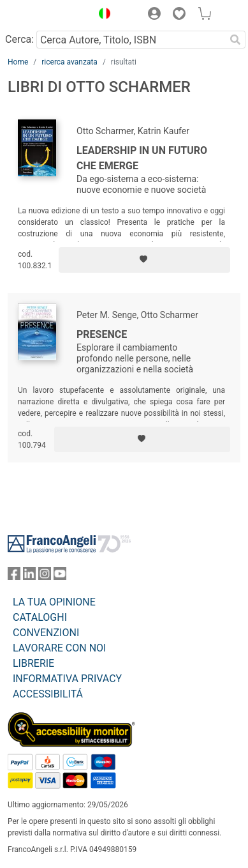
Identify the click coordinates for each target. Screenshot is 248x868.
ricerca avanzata (69, 62)
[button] (101, 15)
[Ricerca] (235, 40)
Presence (102, 334)
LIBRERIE (33, 663)
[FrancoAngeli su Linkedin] (29, 576)
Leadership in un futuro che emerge (142, 158)
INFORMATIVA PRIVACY (67, 679)
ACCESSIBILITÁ (48, 694)
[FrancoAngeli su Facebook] (14, 576)
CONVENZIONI (46, 633)
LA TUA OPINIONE (54, 602)
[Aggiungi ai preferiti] (144, 260)
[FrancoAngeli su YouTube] (60, 576)
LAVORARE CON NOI (59, 648)
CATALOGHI (40, 617)
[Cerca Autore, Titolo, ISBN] (131, 40)
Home (18, 62)
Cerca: (19, 39)
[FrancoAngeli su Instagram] (45, 576)
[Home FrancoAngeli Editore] (47, 15)
